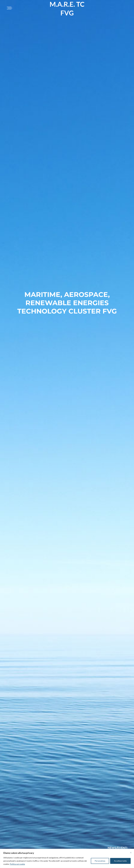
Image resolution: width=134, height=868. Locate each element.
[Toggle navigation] (9, 8)
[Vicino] (131, 853)
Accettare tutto (120, 861)
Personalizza (100, 861)
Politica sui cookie (17, 864)
